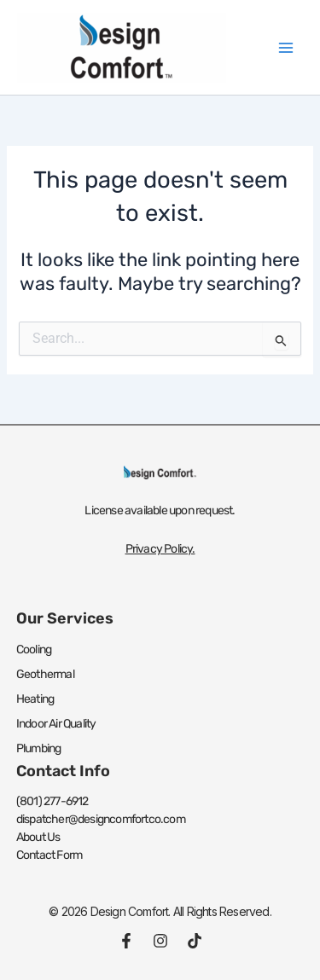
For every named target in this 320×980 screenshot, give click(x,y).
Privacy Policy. (160, 549)
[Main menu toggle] (286, 47)
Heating (35, 699)
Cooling (34, 649)
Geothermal (45, 674)
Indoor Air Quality (56, 724)
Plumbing (39, 748)
